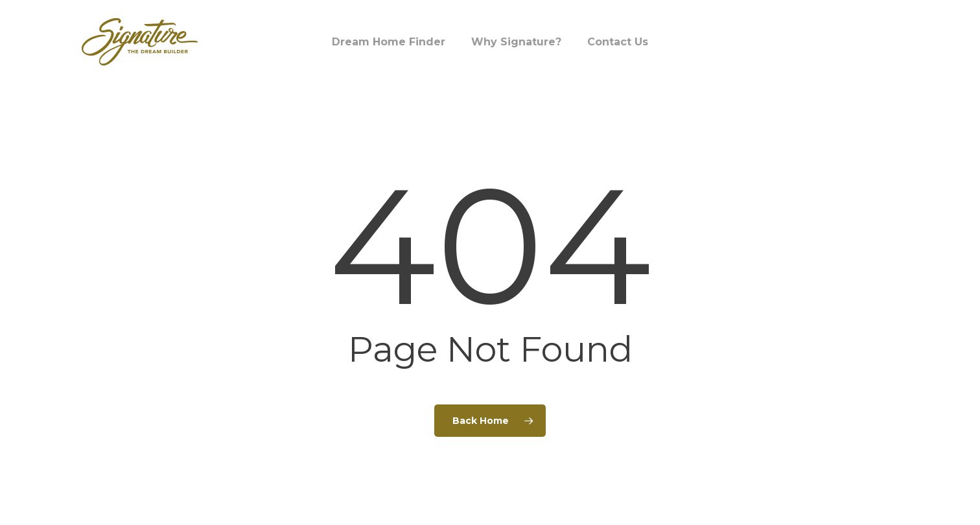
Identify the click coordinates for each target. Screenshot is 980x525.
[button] (955, 7)
